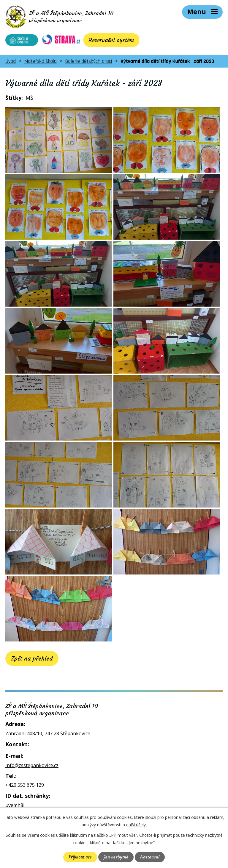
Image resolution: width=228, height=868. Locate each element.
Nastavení (150, 857)
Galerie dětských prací (89, 61)
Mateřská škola (41, 61)
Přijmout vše (80, 857)
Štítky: (14, 98)
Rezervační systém (111, 40)
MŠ (29, 98)
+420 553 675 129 (25, 785)
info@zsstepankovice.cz (32, 765)
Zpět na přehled (32, 658)
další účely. (136, 825)
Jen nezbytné (116, 857)
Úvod (11, 61)
